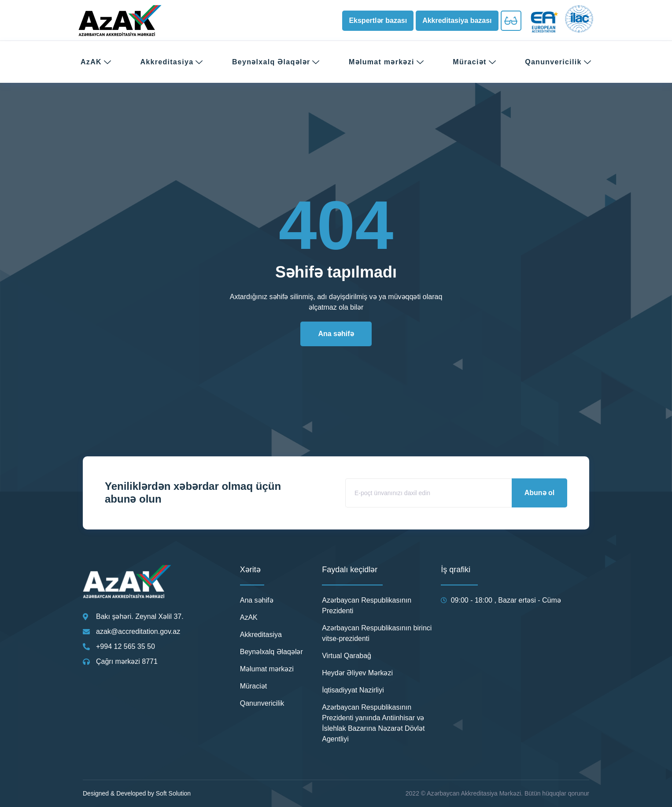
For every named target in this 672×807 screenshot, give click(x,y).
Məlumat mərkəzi (386, 62)
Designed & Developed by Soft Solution (137, 793)
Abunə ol (540, 493)
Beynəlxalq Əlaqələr (276, 62)
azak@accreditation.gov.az (138, 631)
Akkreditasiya (172, 62)
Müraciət (474, 62)
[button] (378, 21)
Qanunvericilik (558, 62)
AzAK (96, 62)
